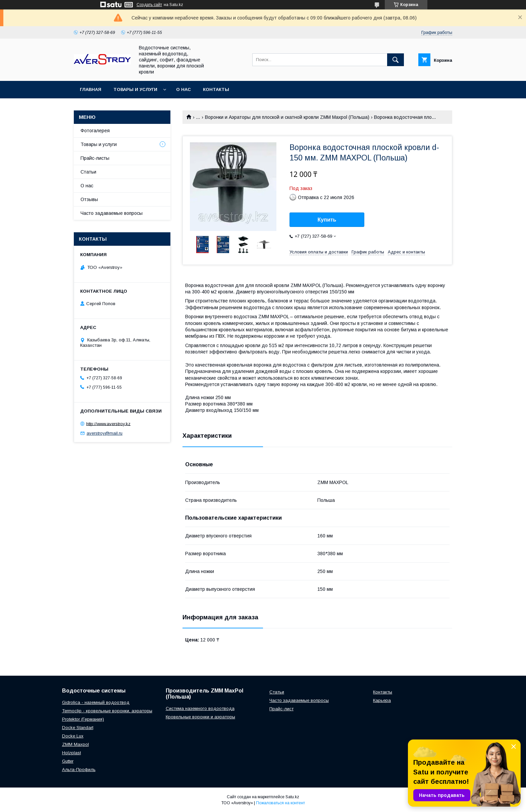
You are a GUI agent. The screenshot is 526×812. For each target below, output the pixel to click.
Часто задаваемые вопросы (112, 213)
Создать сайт (149, 5)
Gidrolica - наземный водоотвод (96, 702)
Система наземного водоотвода (200, 708)
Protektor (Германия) (83, 719)
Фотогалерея (95, 131)
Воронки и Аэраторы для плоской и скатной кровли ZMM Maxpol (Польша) (287, 117)
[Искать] (396, 60)
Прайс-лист (281, 709)
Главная (91, 89)
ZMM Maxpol (75, 744)
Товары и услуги (135, 89)
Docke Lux (73, 736)
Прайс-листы (95, 158)
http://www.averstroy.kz (108, 423)
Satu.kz (292, 797)
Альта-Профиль (79, 770)
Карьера (382, 700)
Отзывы (89, 199)
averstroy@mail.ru (104, 433)
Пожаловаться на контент (280, 803)
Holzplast (71, 753)
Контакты (216, 89)
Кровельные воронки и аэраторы (200, 717)
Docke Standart (78, 728)
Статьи (88, 172)
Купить (327, 220)
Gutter (68, 761)
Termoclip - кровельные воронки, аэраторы (107, 711)
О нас (183, 89)
